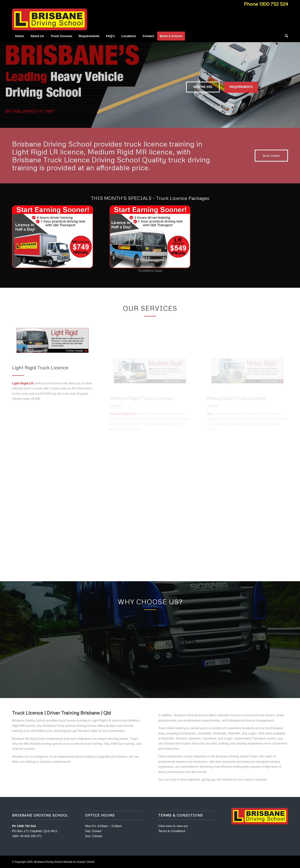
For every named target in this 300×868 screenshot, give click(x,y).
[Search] (285, 36)
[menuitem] (19, 36)
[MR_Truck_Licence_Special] (53, 237)
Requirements (241, 85)
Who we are (203, 85)
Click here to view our (173, 826)
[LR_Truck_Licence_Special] (150, 237)
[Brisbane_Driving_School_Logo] (50, 19)
